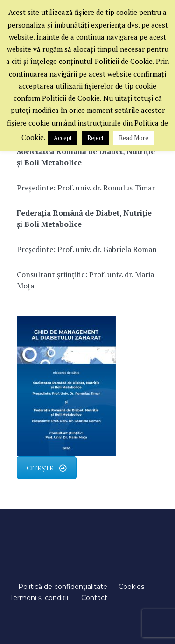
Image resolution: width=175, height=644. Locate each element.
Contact (94, 598)
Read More (134, 138)
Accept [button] (63, 138)
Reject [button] (95, 138)
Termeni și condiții (39, 598)
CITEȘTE (47, 468)
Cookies (131, 587)
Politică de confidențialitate (63, 587)
